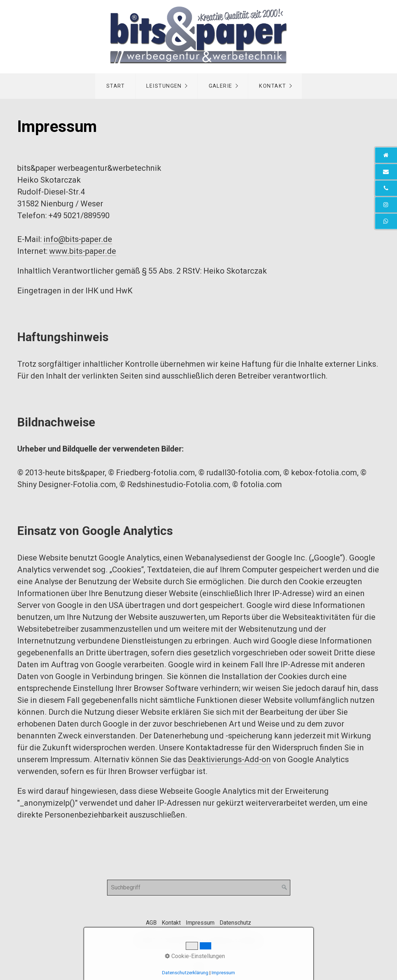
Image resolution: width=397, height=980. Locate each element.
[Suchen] (285, 888)
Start (116, 86)
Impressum (200, 923)
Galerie (221, 86)
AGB (151, 923)
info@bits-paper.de (78, 239)
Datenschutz (235, 923)
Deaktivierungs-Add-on (229, 759)
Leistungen (164, 86)
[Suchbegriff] (199, 888)
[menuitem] (115, 86)
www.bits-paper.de (83, 251)
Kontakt (273, 86)
